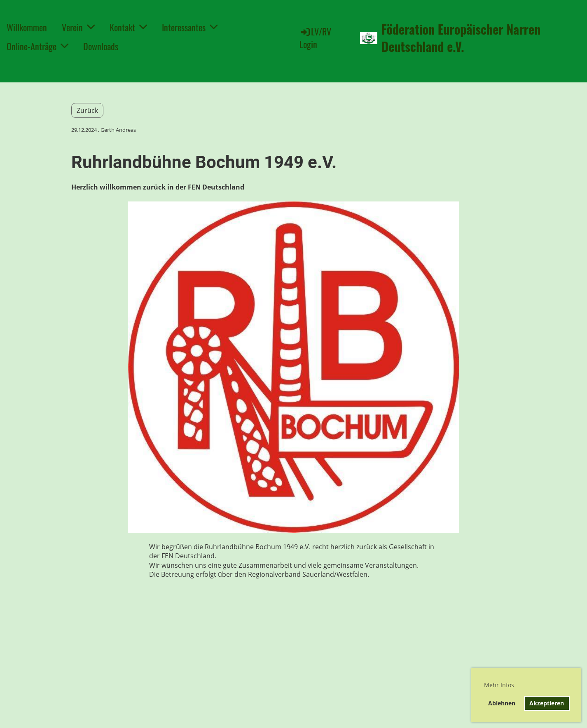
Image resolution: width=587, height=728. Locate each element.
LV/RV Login (315, 38)
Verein (78, 27)
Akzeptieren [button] (547, 703)
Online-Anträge (37, 46)
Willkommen (27, 27)
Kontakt (128, 27)
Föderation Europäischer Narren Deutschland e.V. (461, 38)
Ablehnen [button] (502, 703)
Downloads (101, 46)
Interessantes (190, 27)
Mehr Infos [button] (499, 685)
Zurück (87, 110)
